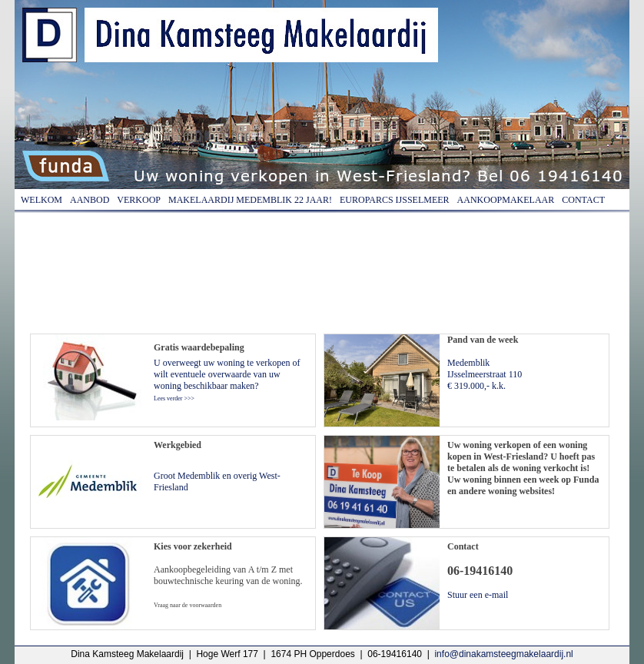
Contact (583, 200)
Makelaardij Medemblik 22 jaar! (250, 200)
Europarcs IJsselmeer (395, 200)
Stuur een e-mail (478, 595)
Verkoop (139, 200)
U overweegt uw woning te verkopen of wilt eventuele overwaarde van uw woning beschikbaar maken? (227, 380)
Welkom (41, 200)
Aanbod (90, 200)
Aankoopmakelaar (506, 200)
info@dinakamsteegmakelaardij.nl (503, 654)
